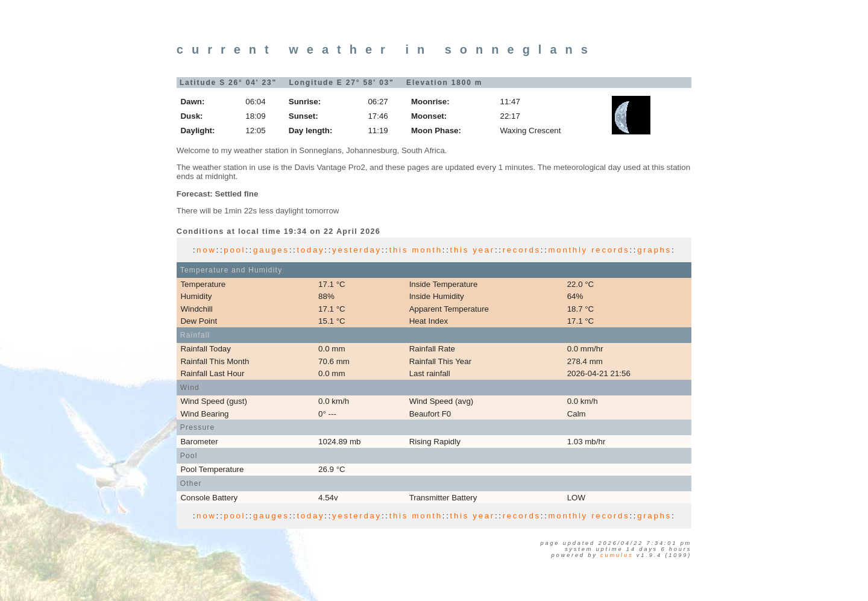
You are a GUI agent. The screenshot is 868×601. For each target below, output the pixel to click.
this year (473, 250)
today (310, 250)
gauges (271, 250)
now (206, 250)
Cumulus (617, 555)
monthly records (589, 250)
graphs (654, 250)
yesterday (357, 250)
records (522, 250)
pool (234, 250)
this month (416, 250)
